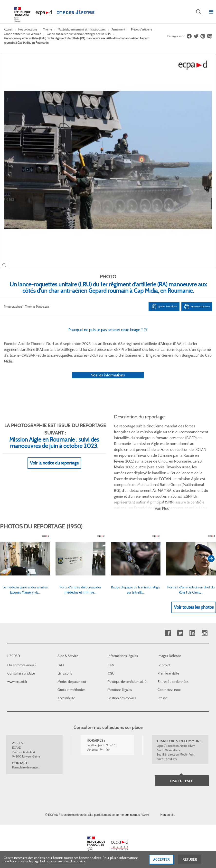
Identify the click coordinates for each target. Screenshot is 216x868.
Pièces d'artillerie (141, 29)
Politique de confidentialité (127, 682)
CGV (111, 665)
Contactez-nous (169, 690)
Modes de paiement (72, 682)
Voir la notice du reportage (54, 463)
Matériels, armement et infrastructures (82, 29)
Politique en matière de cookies (63, 863)
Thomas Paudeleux (37, 307)
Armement (118, 29)
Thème (47, 29)
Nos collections (28, 29)
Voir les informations (108, 375)
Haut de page (182, 781)
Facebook (168, 633)
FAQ (61, 665)
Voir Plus (162, 509)
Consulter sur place (21, 673)
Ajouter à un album (164, 307)
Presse (162, 698)
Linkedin (192, 633)
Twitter (180, 633)
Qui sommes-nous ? (22, 665)
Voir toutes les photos (194, 607)
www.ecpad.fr (17, 682)
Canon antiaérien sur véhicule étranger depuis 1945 (79, 34)
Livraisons (65, 673)
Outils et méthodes (71, 690)
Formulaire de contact (26, 767)
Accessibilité (66, 698)
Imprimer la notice (197, 307)
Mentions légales (120, 690)
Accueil (8, 29)
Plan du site (168, 815)
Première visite (168, 673)
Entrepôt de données (173, 682)
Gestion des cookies (122, 698)
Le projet (164, 665)
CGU (111, 673)
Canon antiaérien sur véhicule (22, 34)
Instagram (204, 633)
